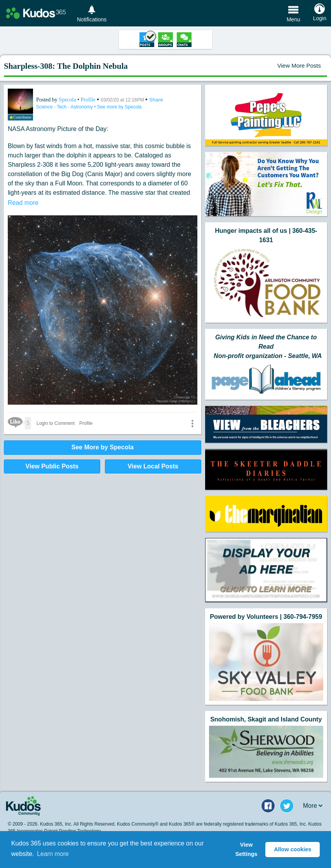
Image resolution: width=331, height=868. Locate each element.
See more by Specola (119, 107)
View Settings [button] (247, 849)
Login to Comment (56, 423)
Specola (68, 100)
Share (156, 100)
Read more (23, 203)
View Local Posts (153, 466)
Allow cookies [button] (293, 849)
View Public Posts (52, 466)
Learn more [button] (53, 854)
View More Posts (299, 65)
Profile (88, 100)
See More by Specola (103, 447)
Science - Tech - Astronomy (65, 107)
